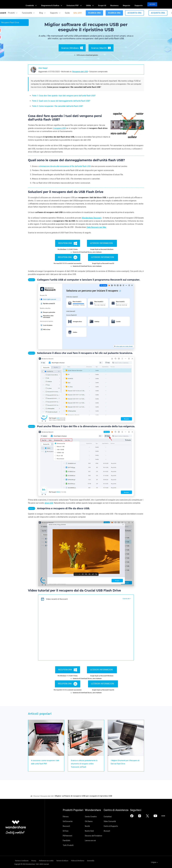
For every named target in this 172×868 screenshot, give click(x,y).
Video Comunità (118, 821)
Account (115, 831)
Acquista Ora (135, 13)
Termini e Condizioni (21, 860)
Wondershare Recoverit (92, 218)
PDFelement (67, 836)
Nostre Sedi (94, 831)
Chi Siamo (93, 821)
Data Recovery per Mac (96, 227)
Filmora (66, 817)
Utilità (102, 4)
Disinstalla (107, 860)
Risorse (37, 796)
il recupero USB (59, 128)
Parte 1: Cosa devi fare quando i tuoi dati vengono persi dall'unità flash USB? (64, 96)
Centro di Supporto (119, 826)
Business (121, 4)
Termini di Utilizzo (72, 860)
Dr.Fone (66, 831)
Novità (92, 826)
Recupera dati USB (80, 72)
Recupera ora (68, 243)
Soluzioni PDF (89, 4)
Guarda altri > (126, 599)
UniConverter (68, 821)
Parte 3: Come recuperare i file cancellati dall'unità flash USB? (57, 106)
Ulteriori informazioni (101, 243)
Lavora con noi (95, 840)
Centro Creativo (95, 817)
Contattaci (116, 817)
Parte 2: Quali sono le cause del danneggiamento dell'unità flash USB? (61, 101)
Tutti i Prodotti (68, 845)
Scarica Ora (94, 13)
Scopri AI (112, 4)
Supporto (140, 4)
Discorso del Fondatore (98, 836)
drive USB (49, 503)
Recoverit (66, 826)
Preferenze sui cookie (52, 860)
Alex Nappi (44, 68)
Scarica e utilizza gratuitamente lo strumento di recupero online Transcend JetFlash (86, 764)
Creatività (54, 4)
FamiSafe (67, 840)
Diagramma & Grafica (72, 4)
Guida (67, 13)
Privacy (36, 860)
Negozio (130, 4)
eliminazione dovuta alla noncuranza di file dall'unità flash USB (65, 166)
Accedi (152, 4)
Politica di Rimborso (90, 860)
